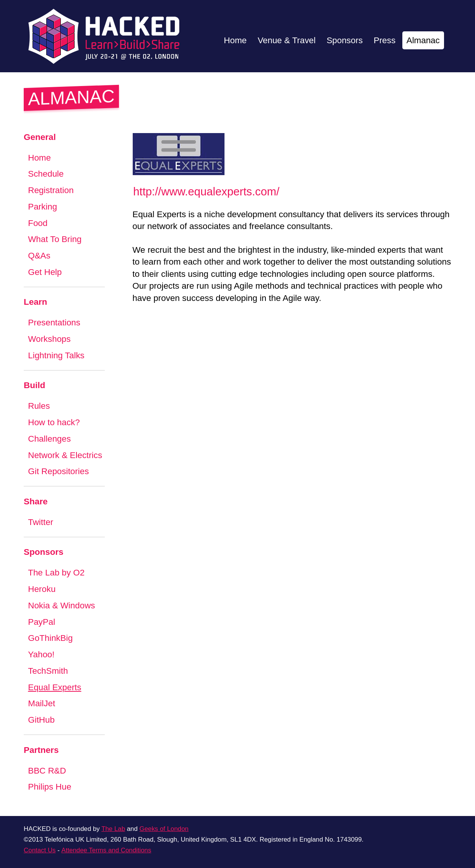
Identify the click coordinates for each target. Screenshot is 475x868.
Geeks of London (164, 829)
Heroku (42, 589)
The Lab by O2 (56, 573)
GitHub (41, 720)
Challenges (50, 439)
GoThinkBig (50, 638)
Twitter (41, 522)
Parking (42, 207)
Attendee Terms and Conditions (106, 850)
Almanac (423, 40)
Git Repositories (59, 471)
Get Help (45, 272)
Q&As (39, 256)
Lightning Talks (56, 355)
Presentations (54, 323)
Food (38, 223)
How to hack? (54, 422)
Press (384, 40)
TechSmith (48, 671)
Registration (51, 190)
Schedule (46, 174)
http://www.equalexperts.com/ (206, 191)
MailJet (41, 703)
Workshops (49, 339)
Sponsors (344, 40)
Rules (39, 406)
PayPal (41, 622)
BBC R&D (47, 771)
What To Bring (55, 239)
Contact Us (40, 850)
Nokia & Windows (62, 605)
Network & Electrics (65, 455)
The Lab (113, 829)
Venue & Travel (286, 40)
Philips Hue (50, 787)
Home (234, 40)
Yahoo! (41, 654)
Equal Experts (55, 687)
